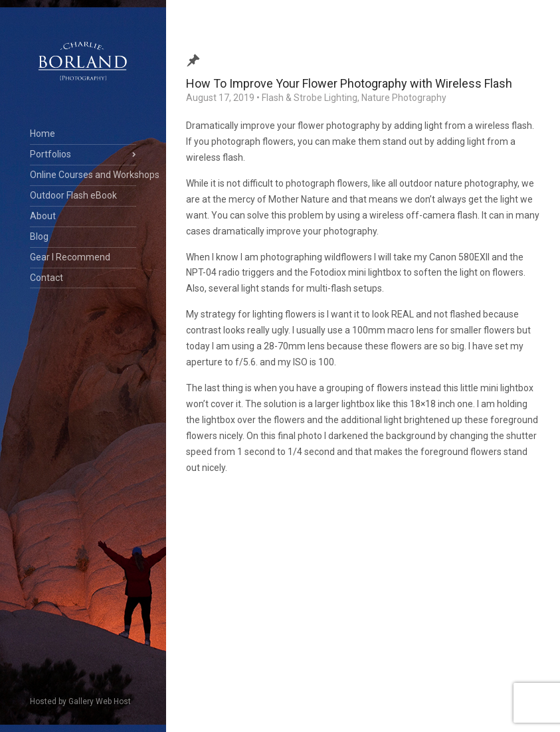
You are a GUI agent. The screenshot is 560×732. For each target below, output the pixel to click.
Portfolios (50, 154)
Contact (47, 278)
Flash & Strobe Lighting (310, 98)
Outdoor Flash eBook (73, 195)
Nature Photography (404, 98)
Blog (39, 236)
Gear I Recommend (70, 257)
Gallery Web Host (100, 701)
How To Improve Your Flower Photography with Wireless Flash (349, 83)
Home (43, 134)
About (43, 216)
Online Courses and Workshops (83, 175)
